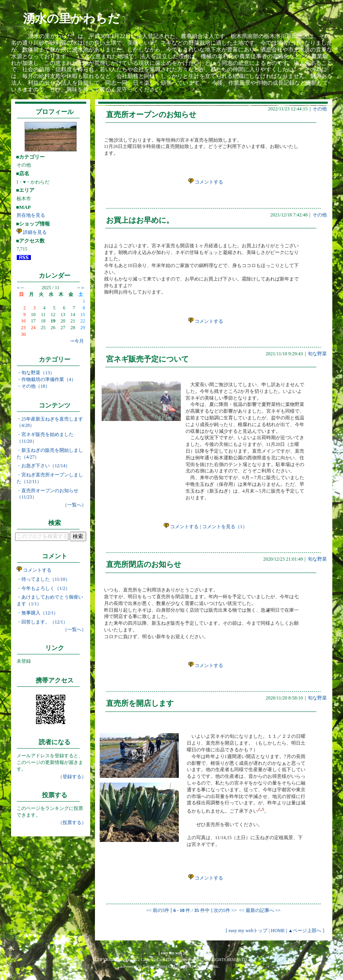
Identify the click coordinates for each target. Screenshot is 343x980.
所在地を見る (31, 215)
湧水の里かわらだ (71, 18)
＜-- (20, 288)
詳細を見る (32, 232)
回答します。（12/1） (45, 622)
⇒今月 (77, 341)
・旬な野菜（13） (36, 373)
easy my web (172, 953)
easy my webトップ (248, 931)
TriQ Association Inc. (203, 966)
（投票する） (72, 823)
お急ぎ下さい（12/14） (46, 466)
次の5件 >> (225, 910)
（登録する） (72, 777)
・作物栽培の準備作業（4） (46, 379)
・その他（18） (33, 386)
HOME (278, 931)
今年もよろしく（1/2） (46, 588)
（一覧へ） (74, 505)
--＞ (81, 288)
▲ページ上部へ (305, 931)
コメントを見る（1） (225, 527)
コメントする (34, 570)
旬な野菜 (317, 354)
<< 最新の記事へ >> (259, 910)
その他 (320, 109)
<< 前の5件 (158, 910)
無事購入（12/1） (40, 613)
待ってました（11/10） (46, 579)
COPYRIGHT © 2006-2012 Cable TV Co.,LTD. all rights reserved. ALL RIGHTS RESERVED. (171, 960)
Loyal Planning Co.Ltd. (162, 966)
